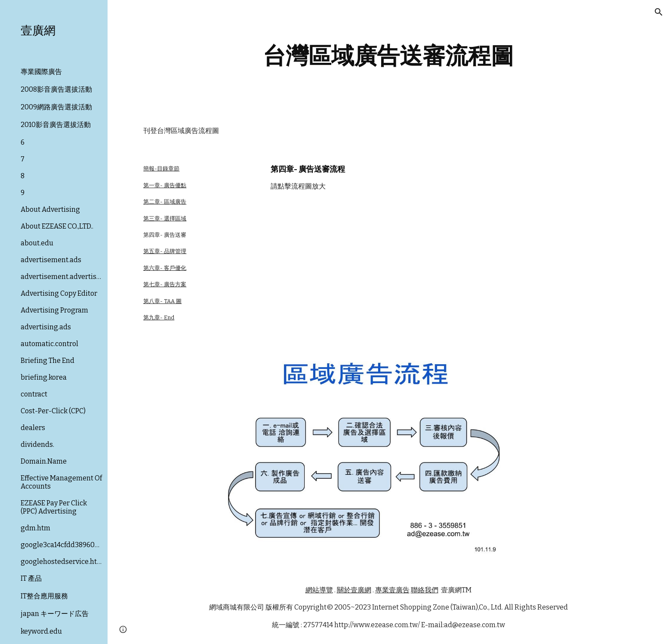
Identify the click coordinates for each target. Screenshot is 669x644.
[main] (388, 56)
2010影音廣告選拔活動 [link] (56, 125)
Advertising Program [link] (54, 310)
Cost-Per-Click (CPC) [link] (53, 411)
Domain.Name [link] (44, 461)
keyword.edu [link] (41, 631)
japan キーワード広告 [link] (55, 614)
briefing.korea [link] (44, 377)
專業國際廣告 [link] (41, 72)
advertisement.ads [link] (51, 260)
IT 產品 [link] (31, 578)
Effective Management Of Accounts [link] (61, 482)
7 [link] (23, 159)
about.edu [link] (37, 243)
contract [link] (34, 394)
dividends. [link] (37, 444)
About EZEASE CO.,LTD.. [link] (57, 226)
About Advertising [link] (50, 209)
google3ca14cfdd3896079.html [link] (62, 545)
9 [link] (23, 193)
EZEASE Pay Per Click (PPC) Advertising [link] (54, 507)
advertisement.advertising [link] (62, 277)
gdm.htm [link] (35, 528)
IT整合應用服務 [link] (44, 596)
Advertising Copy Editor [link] (59, 293)
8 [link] (23, 176)
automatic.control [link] (49, 344)
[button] (659, 12)
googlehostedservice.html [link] (62, 562)
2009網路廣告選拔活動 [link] (56, 107)
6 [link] (23, 142)
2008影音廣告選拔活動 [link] (56, 89)
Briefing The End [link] (48, 361)
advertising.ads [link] (46, 327)
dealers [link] (33, 428)
